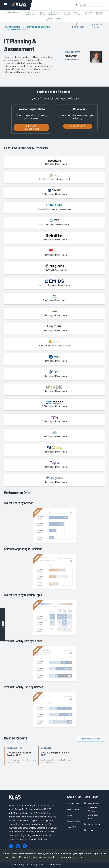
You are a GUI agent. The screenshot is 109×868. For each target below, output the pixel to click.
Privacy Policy (37, 864)
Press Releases (74, 821)
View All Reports (91, 739)
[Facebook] (18, 846)
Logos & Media (73, 827)
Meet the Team (73, 804)
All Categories (12, 27)
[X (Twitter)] (25, 846)
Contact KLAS (78, 126)
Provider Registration (31, 127)
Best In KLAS (96, 26)
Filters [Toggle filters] (3, 624)
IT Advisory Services (15, 29)
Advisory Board (73, 809)
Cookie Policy (68, 857)
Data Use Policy (17, 864)
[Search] (93, 5)
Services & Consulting (38, 27)
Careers (70, 815)
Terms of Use (55, 864)
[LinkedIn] (11, 846)
